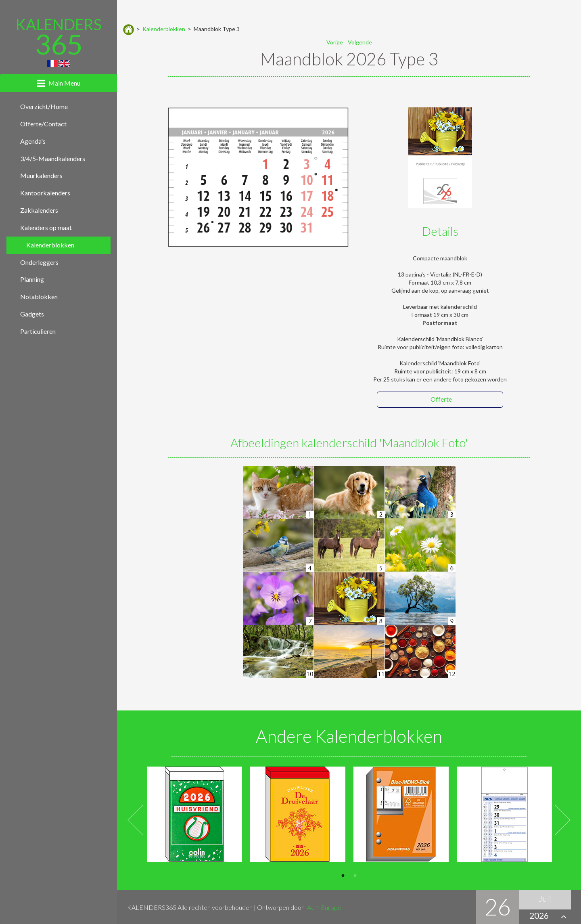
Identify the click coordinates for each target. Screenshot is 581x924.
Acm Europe (324, 907)
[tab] (59, 83)
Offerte (441, 399)
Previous (136, 820)
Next (563, 820)
